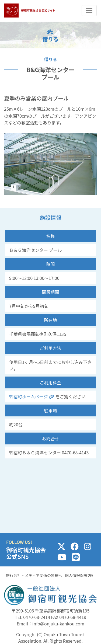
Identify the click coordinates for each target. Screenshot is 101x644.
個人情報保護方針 (80, 575)
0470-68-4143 (75, 452)
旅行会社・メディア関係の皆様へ (34, 575)
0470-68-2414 (37, 617)
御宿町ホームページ (32, 396)
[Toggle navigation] (89, 11)
